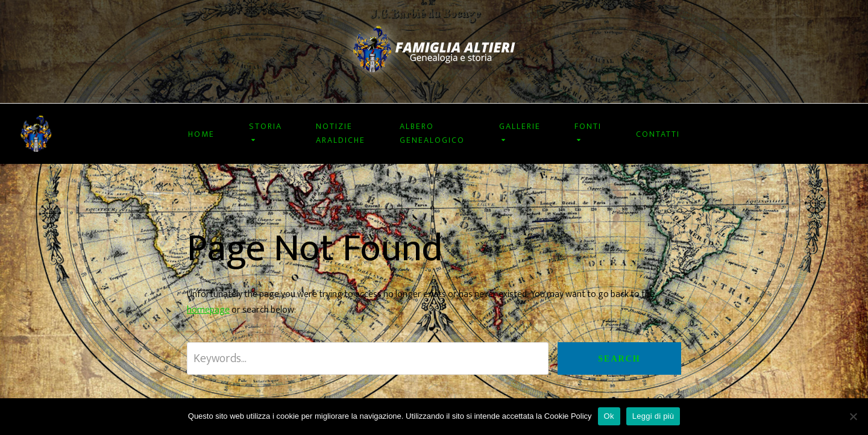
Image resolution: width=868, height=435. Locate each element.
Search (619, 359)
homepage (208, 310)
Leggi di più (653, 416)
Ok (609, 416)
